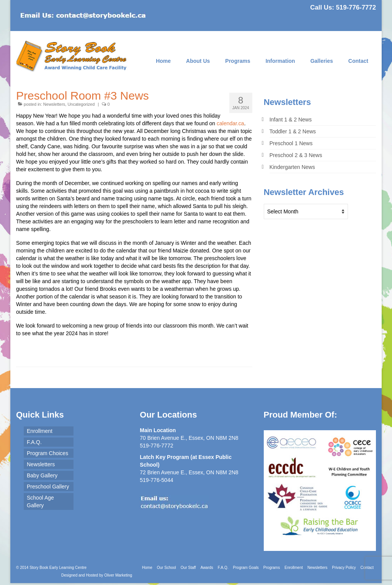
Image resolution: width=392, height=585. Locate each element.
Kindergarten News (292, 167)
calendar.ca (230, 123)
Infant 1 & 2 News (291, 120)
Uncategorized (81, 104)
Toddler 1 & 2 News (293, 131)
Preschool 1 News (291, 143)
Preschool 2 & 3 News (296, 155)
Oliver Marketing (118, 575)
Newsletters (54, 104)
